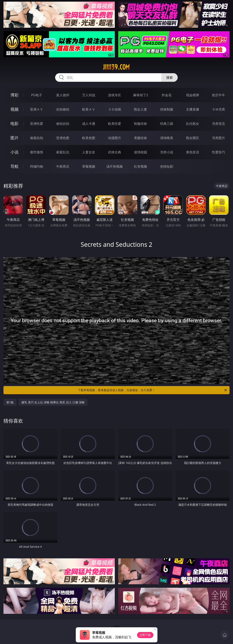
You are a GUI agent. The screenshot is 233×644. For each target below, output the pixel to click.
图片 (14, 138)
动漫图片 (115, 138)
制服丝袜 (140, 124)
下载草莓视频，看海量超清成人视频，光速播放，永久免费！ (153, 390)
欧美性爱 (115, 124)
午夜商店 (63, 166)
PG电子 (37, 95)
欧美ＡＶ (89, 109)
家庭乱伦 (63, 152)
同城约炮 (37, 166)
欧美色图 (89, 138)
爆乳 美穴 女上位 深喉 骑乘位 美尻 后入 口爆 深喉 (53, 402)
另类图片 (219, 138)
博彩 (14, 95)
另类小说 (167, 152)
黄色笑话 (193, 152)
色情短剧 (167, 166)
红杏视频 (140, 166)
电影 (14, 123)
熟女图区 (193, 138)
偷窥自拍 (37, 138)
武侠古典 (115, 152)
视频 (14, 109)
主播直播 (193, 109)
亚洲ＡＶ (37, 109)
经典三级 (167, 124)
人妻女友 (89, 152)
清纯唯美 (167, 138)
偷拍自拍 (63, 124)
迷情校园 (140, 152)
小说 (14, 152)
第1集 (10, 402)
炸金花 (167, 95)
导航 (14, 166)
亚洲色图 (63, 138)
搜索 (169, 77)
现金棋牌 (193, 95)
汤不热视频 (115, 166)
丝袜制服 (167, 109)
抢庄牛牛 (219, 95)
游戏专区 (115, 95)
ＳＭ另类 (219, 109)
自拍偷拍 (63, 109)
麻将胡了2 (141, 95)
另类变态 (219, 124)
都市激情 (37, 152)
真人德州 (63, 95)
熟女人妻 (140, 109)
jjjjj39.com (116, 67)
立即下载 (145, 635)
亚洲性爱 (37, 124)
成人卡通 (89, 124)
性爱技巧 (219, 152)
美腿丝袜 (140, 138)
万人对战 (89, 95)
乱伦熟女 (193, 124)
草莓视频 (89, 166)
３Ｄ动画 (115, 109)
